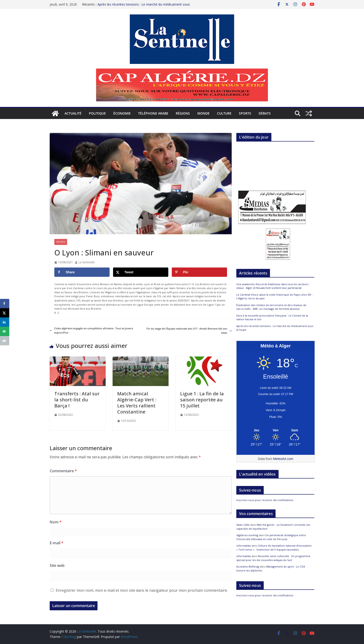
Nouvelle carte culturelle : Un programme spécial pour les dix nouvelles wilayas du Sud (273, 558)
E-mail (57, 543)
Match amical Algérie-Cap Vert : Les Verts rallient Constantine (137, 403)
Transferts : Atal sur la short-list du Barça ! (77, 400)
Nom (56, 522)
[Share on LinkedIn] (5, 322)
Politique (97, 113)
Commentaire (63, 471)
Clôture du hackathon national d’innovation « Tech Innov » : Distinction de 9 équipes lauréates (274, 548)
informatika (244, 546)
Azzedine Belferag (248, 566)
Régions (183, 113)
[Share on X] (141, 272)
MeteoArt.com (283, 459)
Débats (265, 113)
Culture (224, 113)
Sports (245, 113)
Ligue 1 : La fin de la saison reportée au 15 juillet (202, 400)
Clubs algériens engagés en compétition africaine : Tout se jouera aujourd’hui (91, 330)
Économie (122, 113)
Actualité (73, 113)
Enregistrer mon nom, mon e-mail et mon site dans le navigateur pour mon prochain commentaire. (142, 590)
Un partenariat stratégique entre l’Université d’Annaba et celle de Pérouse (271, 537)
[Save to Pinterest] (199, 272)
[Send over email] (5, 331)
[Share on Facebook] (82, 272)
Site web (57, 565)
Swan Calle (243, 525)
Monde (203, 113)
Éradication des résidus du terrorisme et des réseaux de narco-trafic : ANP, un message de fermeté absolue (271, 307)
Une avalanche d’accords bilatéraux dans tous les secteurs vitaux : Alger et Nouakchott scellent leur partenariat (272, 286)
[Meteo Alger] (276, 430)
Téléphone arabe (153, 113)
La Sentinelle (87, 262)
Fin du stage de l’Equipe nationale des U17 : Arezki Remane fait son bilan (189, 331)
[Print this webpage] (5, 341)
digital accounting (247, 535)
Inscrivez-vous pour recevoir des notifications (265, 500)
